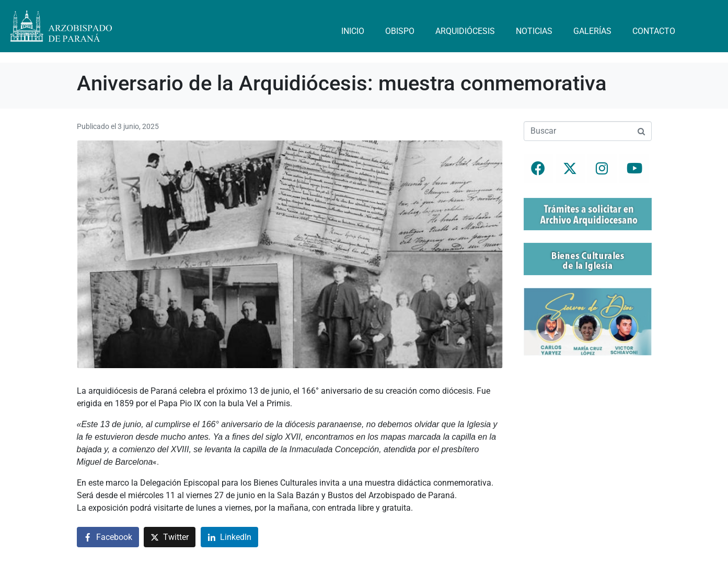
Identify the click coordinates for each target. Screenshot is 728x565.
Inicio (353, 31)
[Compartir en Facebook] (108, 537)
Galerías (592, 31)
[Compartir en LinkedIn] (229, 537)
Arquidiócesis (465, 31)
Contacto (654, 31)
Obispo (400, 31)
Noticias (534, 31)
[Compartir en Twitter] (170, 537)
